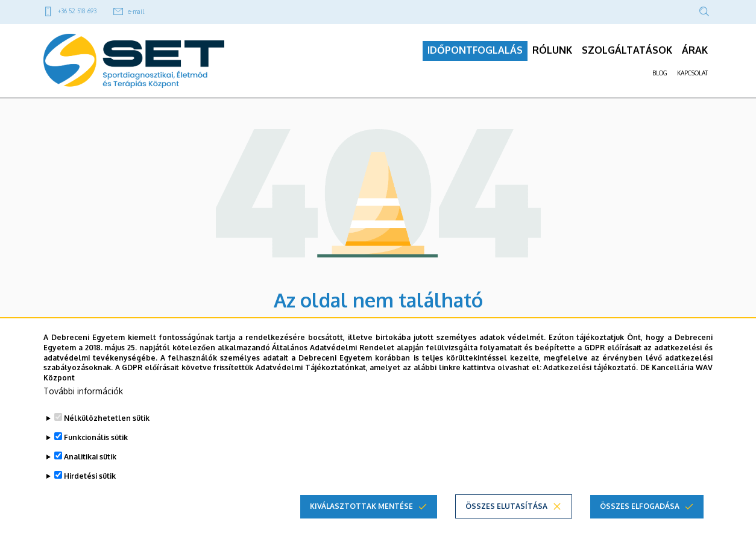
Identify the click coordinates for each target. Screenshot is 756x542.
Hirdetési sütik (90, 476)
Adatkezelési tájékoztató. (591, 367)
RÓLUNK (552, 55)
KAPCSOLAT (692, 78)
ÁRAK (695, 55)
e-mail (136, 11)
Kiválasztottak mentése (361, 506)
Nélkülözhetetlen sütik (107, 418)
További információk (83, 391)
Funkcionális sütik (96, 437)
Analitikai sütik (90, 457)
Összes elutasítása (506, 506)
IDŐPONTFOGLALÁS (475, 55)
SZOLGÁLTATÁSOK (627, 55)
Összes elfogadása (640, 506)
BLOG (660, 78)
